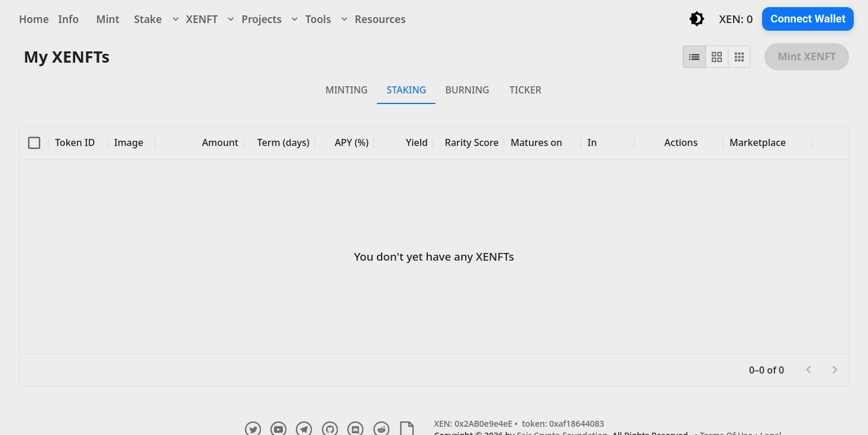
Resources (372, 19)
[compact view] (739, 57)
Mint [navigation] (108, 19)
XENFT (194, 19)
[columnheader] (34, 142)
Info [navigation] (69, 19)
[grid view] (717, 57)
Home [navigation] (34, 19)
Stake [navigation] (148, 19)
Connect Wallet (808, 19)
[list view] (694, 57)
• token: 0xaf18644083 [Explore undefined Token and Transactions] (558, 423)
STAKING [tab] (406, 90)
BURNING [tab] (467, 90)
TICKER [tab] (525, 90)
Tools (310, 19)
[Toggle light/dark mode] (697, 19)
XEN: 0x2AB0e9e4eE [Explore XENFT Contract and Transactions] (474, 423)
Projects (253, 19)
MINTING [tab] (346, 90)
